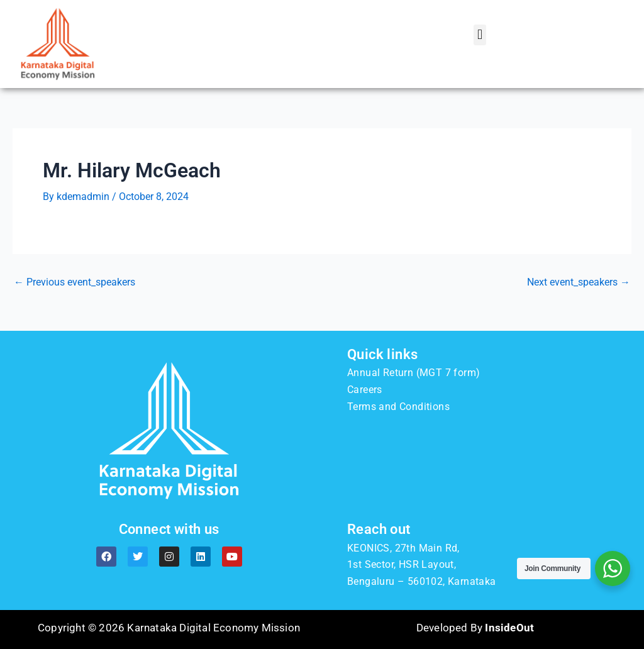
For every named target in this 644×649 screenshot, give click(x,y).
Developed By (475, 628)
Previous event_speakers (75, 282)
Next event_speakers (579, 282)
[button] (480, 35)
